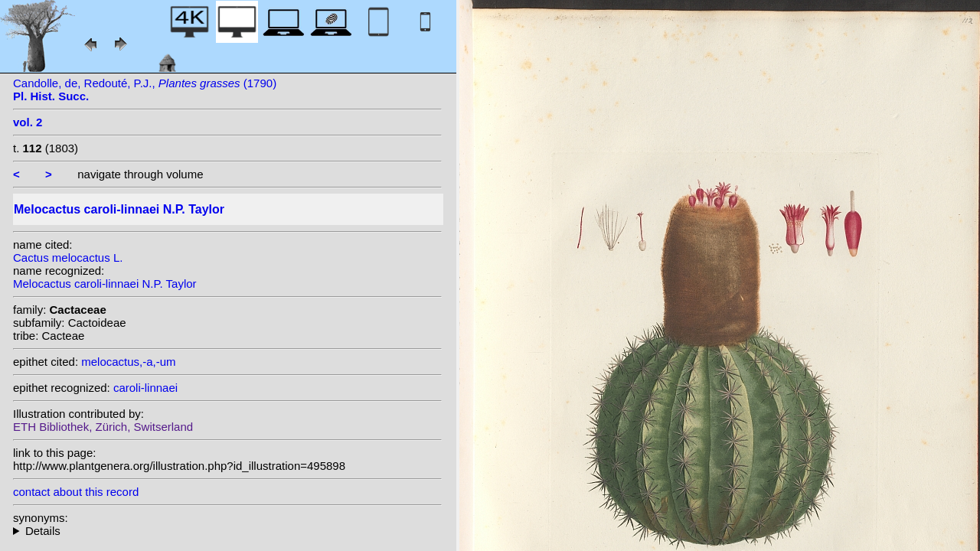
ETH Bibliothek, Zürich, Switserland (103, 427)
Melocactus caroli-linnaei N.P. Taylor (105, 284)
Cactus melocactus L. (68, 258)
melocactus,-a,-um (128, 362)
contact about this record (76, 492)
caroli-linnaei (145, 388)
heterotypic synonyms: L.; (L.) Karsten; (227, 531)
